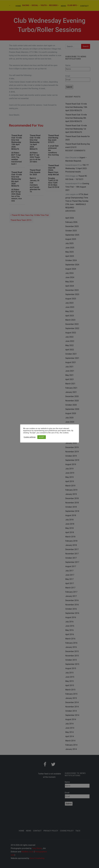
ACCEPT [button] (42, 437)
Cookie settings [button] (30, 437)
